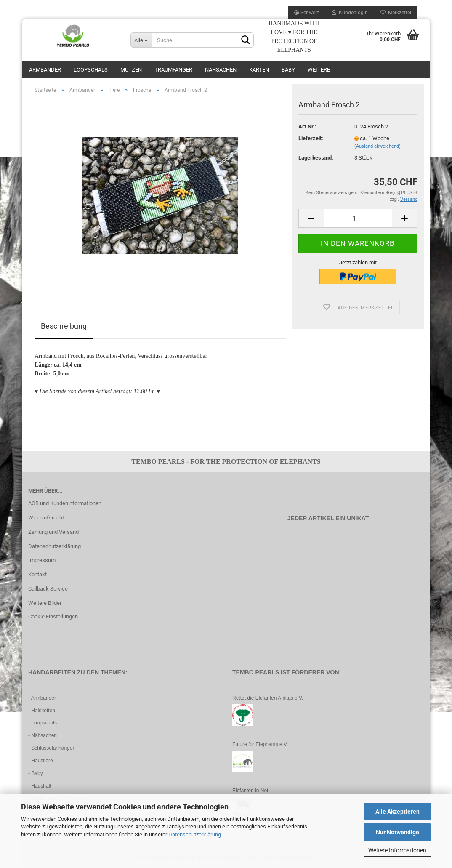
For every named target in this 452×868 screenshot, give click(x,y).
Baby (288, 70)
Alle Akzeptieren (397, 812)
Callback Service (48, 589)
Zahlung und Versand (53, 532)
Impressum (42, 560)
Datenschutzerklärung (195, 835)
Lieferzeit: (311, 138)
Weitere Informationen (397, 850)
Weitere (319, 70)
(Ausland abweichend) (378, 146)
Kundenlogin (350, 13)
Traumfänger (173, 70)
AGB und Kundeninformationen (65, 503)
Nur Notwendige (397, 832)
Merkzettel (396, 13)
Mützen (131, 70)
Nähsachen (221, 70)
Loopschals (91, 70)
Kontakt (37, 574)
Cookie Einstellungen (53, 616)
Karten (259, 70)
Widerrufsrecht (46, 518)
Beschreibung (64, 326)
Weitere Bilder (45, 603)
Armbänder (45, 70)
